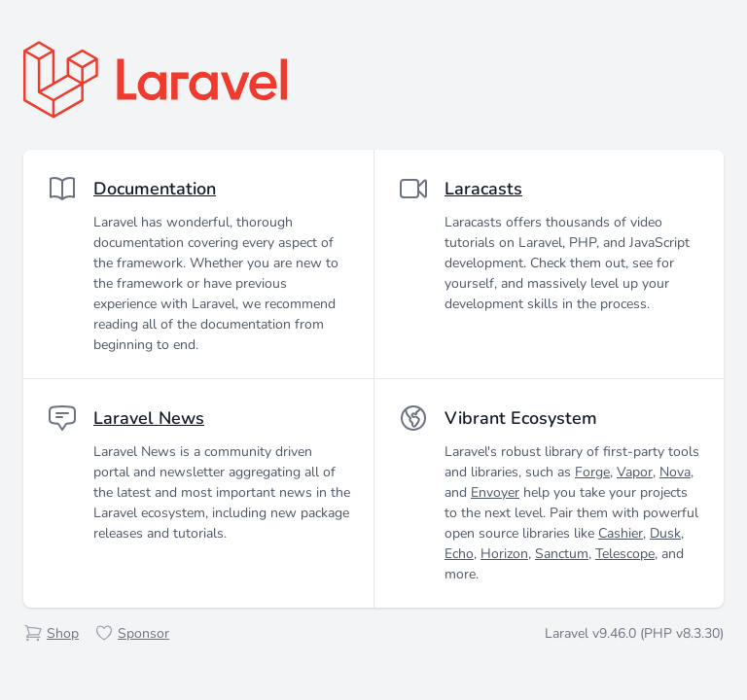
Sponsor (143, 633)
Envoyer (495, 492)
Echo (459, 554)
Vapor (635, 472)
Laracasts (483, 189)
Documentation (155, 189)
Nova (675, 472)
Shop (63, 633)
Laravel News (149, 418)
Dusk (665, 533)
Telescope (625, 554)
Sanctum (562, 554)
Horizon (504, 554)
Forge (592, 472)
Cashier (621, 533)
